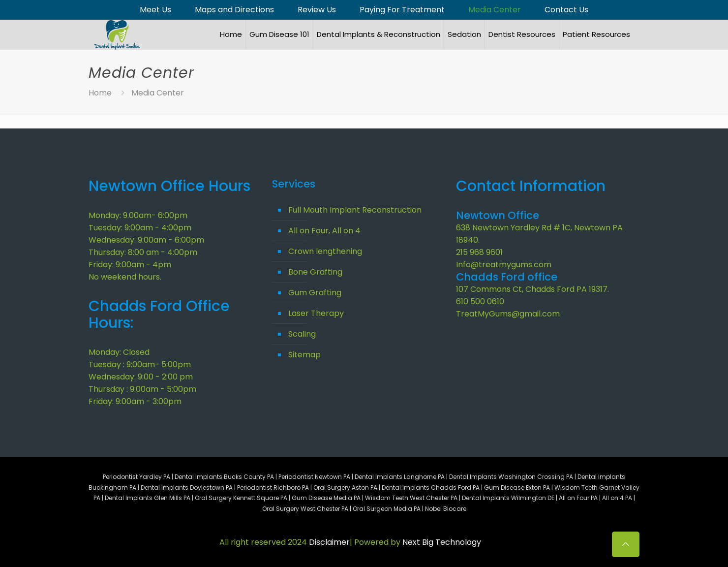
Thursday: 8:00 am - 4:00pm (143, 252)
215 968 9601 (479, 252)
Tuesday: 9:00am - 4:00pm (140, 228)
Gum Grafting (315, 293)
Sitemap (304, 355)
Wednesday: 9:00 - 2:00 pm (141, 377)
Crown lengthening (325, 251)
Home (100, 93)
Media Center (495, 10)
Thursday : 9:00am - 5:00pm (142, 389)
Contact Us (566, 10)
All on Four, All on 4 (324, 231)
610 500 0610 (480, 301)
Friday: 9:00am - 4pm (130, 265)
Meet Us (155, 10)
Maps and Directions (234, 10)
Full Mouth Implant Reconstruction (355, 210)
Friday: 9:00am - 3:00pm (135, 401)
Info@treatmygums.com (504, 265)
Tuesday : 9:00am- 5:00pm (140, 364)
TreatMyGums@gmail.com (508, 314)
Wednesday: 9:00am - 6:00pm (146, 240)
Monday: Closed (119, 352)
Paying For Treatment (402, 10)
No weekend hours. (125, 277)
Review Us (317, 10)
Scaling (302, 334)
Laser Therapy (316, 313)
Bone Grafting (315, 272)
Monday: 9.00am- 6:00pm (138, 215)
